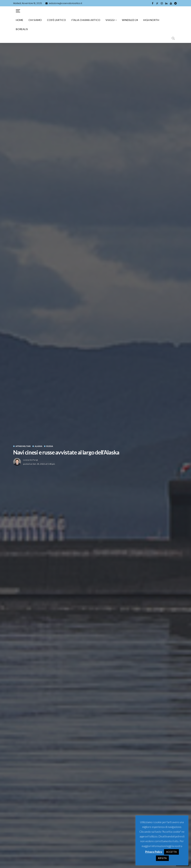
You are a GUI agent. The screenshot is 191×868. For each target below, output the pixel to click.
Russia (50, 446)
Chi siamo (35, 20)
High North (151, 20)
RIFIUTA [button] (162, 858)
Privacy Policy (154, 852)
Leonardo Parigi (30, 460)
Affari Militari (23, 446)
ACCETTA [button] (171, 852)
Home (20, 20)
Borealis (22, 29)
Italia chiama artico (86, 20)
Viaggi (110, 20)
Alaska (38, 446)
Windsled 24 (130, 20)
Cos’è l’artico (56, 20)
